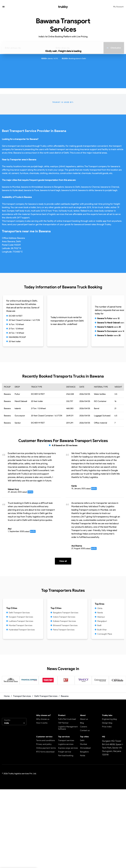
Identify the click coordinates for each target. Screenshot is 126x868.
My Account (118, 7)
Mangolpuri (102, 621)
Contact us (85, 730)
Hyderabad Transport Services (22, 630)
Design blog (107, 723)
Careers (84, 727)
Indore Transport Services (64, 617)
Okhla (100, 608)
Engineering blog (109, 719)
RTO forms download (45, 752)
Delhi (82, 740)
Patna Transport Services (64, 630)
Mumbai (84, 744)
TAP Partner (63, 723)
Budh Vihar (102, 630)
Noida (83, 755)
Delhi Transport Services (19, 613)
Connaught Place (105, 634)
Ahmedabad (85, 748)
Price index (107, 727)
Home (7, 696)
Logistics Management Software (68, 728)
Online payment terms (46, 748)
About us (84, 719)
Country (7, 720)
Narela (100, 613)
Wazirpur (101, 617)
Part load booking (66, 755)
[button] (3, 7)
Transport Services (22, 696)
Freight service (65, 752)
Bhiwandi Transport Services (65, 625)
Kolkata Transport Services (64, 621)
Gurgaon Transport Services (21, 617)
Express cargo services (68, 748)
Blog (82, 723)
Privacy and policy (44, 744)
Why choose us (43, 719)
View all (63, 561)
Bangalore (84, 752)
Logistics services (66, 744)
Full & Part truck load (67, 719)
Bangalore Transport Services (66, 613)
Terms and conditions (45, 740)
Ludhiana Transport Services (21, 621)
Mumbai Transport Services (21, 625)
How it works (42, 723)
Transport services (66, 740)
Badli (99, 625)
